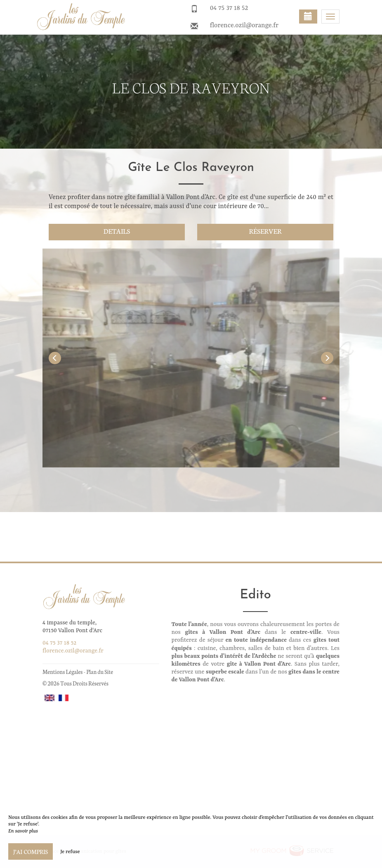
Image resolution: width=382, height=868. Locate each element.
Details (117, 231)
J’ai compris (31, 851)
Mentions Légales (62, 672)
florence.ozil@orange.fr (244, 26)
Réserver (265, 231)
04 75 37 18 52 (229, 8)
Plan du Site (100, 672)
